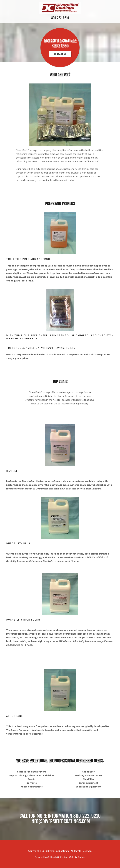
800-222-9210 (60, 18)
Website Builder (77, 857)
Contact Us (60, 54)
